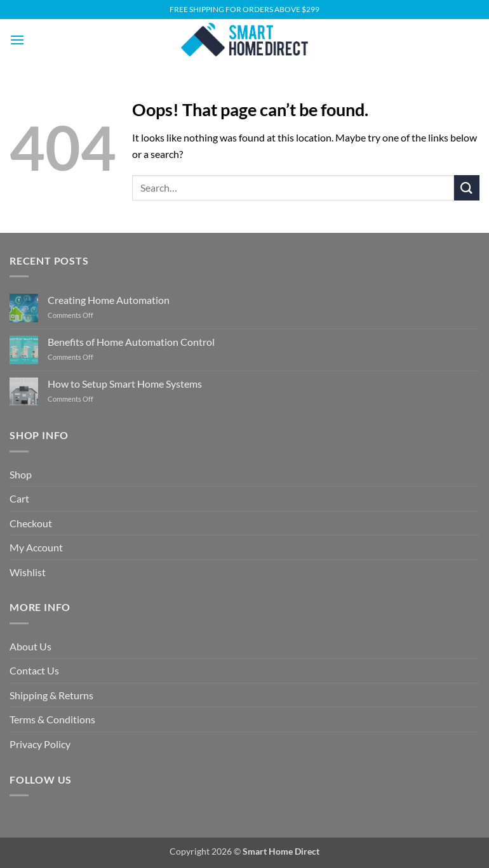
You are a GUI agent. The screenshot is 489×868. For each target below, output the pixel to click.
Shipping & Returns (51, 695)
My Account (36, 547)
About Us (30, 646)
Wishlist (28, 572)
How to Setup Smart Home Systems (125, 384)
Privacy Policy (40, 744)
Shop (21, 474)
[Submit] (467, 187)
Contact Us (34, 670)
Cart (19, 498)
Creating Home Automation (109, 300)
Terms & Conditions (52, 719)
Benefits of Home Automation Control (131, 342)
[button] (17, 40)
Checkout (31, 523)
